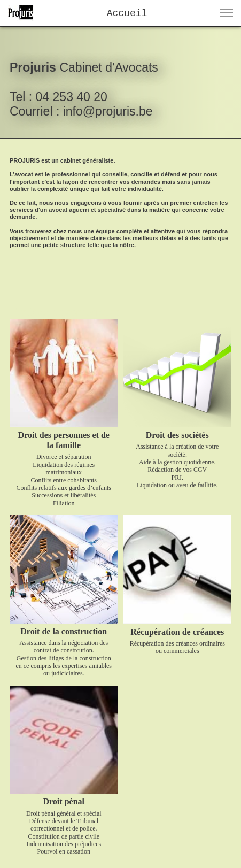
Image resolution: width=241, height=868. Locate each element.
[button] (227, 13)
